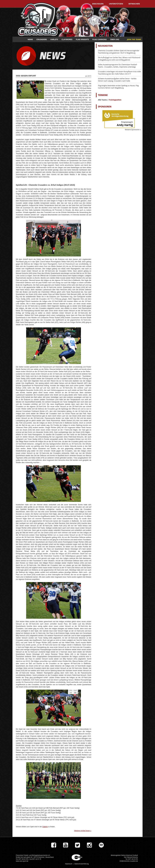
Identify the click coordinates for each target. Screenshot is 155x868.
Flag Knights (82, 39)
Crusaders (42, 39)
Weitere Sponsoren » (133, 130)
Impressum (69, 864)
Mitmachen (134, 4)
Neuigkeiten (105, 46)
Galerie (45, 827)
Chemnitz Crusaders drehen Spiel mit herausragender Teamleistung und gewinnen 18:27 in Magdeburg (119, 52)
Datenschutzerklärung (82, 864)
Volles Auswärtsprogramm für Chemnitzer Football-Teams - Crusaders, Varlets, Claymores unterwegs (118, 66)
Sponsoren (105, 107)
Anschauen (98, 4)
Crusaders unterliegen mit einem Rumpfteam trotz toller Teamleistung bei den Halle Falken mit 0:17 (120, 73)
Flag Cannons (100, 39)
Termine (103, 95)
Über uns (115, 39)
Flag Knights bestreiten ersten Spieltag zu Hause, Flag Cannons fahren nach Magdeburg (118, 87)
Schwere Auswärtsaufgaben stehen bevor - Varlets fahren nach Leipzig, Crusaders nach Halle (117, 80)
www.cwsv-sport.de (22, 861)
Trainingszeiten (115, 100)
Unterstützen (116, 4)
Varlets (54, 39)
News (30, 39)
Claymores (67, 39)
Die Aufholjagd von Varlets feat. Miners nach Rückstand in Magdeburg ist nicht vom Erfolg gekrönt (119, 59)
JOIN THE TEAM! (134, 39)
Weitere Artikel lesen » (83, 831)
